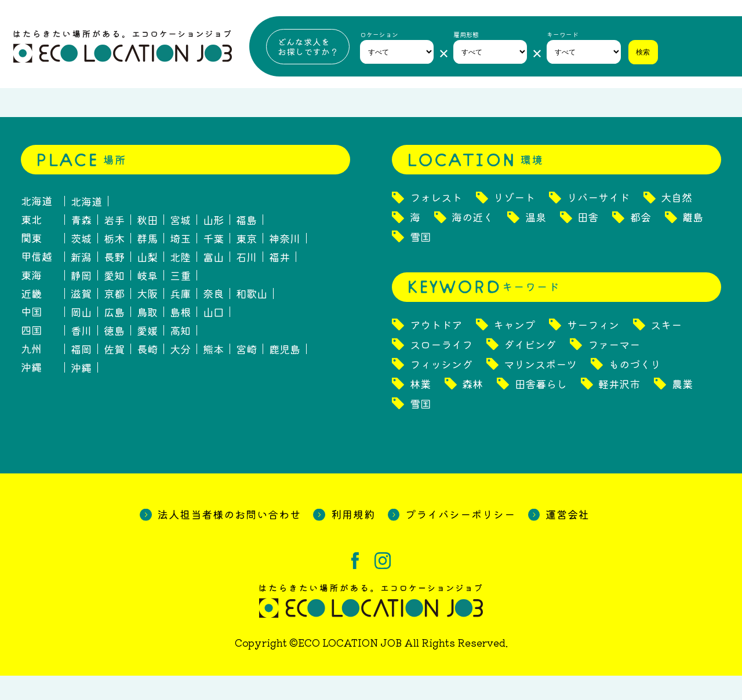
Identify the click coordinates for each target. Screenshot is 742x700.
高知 (180, 355)
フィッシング (441, 388)
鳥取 (147, 336)
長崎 (147, 373)
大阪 (147, 318)
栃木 (114, 262)
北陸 (180, 281)
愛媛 (147, 355)
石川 (246, 281)
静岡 (81, 300)
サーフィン (593, 349)
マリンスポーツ (540, 388)
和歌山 (252, 318)
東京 (246, 262)
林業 (420, 408)
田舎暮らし (541, 408)
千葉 (213, 262)
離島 (693, 241)
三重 (180, 300)
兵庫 (180, 318)
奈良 (213, 318)
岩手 (114, 244)
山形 (213, 244)
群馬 (147, 262)
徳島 (114, 355)
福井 (279, 281)
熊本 (213, 373)
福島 (246, 244)
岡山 (81, 336)
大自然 (676, 221)
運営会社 (568, 538)
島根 (180, 336)
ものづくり (635, 388)
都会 (641, 241)
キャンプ (514, 349)
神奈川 (285, 262)
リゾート (514, 221)
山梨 (147, 281)
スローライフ (441, 369)
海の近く (472, 241)
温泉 (536, 241)
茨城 (81, 262)
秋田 (147, 244)
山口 (213, 336)
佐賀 (114, 373)
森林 (472, 408)
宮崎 (246, 373)
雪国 (420, 261)
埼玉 (180, 262)
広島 (114, 336)
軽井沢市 (619, 408)
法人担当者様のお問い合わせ (229, 538)
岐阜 (147, 300)
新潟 (81, 281)
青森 (81, 244)
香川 (81, 355)
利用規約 (353, 538)
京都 (114, 318)
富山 (213, 281)
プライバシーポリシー (460, 538)
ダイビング (530, 369)
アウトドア (436, 349)
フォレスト (436, 221)
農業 (682, 408)
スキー (666, 349)
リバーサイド (598, 221)
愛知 (114, 300)
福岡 (81, 373)
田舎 (588, 241)
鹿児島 (285, 373)
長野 (114, 281)
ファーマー (614, 369)
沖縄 (81, 392)
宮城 (180, 244)
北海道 (86, 225)
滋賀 (81, 318)
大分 (180, 373)
